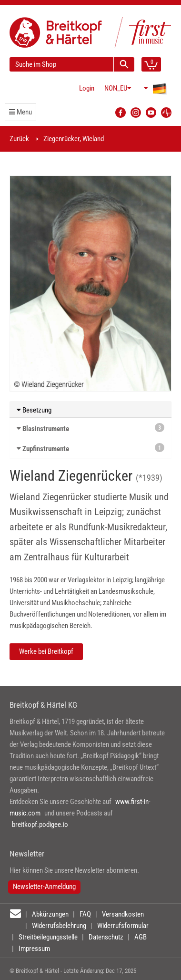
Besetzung (34, 410)
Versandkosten (123, 914)
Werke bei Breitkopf (46, 651)
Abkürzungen (50, 914)
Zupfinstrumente (46, 449)
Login (87, 88)
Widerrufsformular (123, 926)
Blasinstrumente (46, 429)
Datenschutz (106, 937)
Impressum (34, 949)
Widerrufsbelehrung (59, 926)
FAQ (85, 914)
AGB (141, 937)
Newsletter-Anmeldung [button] (44, 887)
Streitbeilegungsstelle (48, 937)
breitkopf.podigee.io (40, 825)
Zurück (19, 139)
